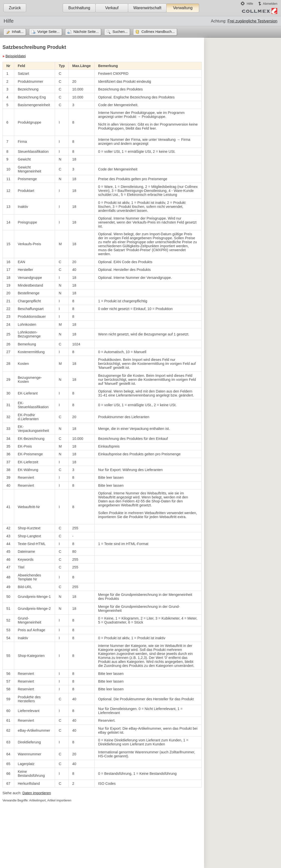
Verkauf (112, 8)
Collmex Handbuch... (158, 32)
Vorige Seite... (49, 32)
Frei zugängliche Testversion (252, 21)
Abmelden (270, 4)
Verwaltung (183, 8)
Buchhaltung (79, 8)
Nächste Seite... (86, 32)
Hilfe (250, 4)
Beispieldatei (16, 56)
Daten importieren (37, 793)
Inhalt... (18, 32)
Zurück (15, 8)
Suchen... (120, 32)
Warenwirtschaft (147, 8)
